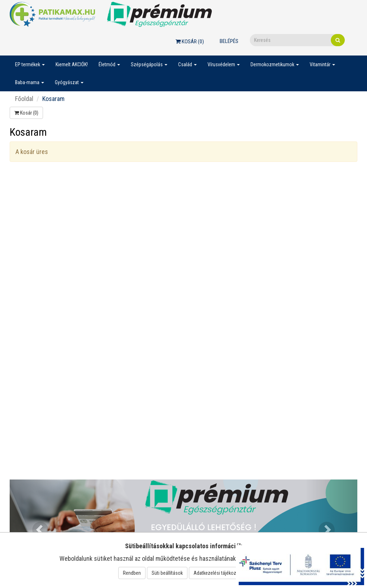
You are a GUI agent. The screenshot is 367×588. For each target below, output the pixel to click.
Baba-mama (30, 82)
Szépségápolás (149, 64)
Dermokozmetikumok (275, 64)
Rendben (132, 573)
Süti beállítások (167, 573)
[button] (36, 525)
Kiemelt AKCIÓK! (72, 64)
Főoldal (24, 99)
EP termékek (30, 64)
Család (187, 64)
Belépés (229, 41)
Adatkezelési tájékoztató (219, 573)
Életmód (109, 64)
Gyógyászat (69, 82)
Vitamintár (322, 64)
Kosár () (190, 42)
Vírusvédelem (224, 64)
